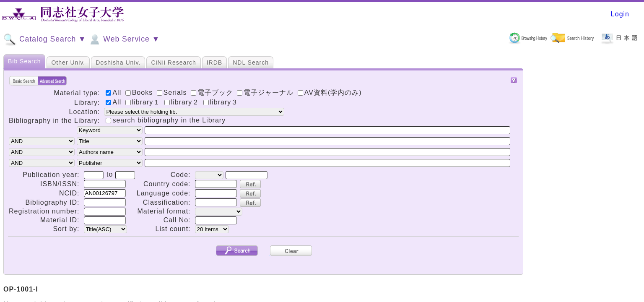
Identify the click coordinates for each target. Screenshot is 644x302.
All (114, 102)
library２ (183, 102)
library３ (221, 102)
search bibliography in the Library (169, 120)
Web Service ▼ (124, 39)
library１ (144, 102)
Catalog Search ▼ (45, 39)
